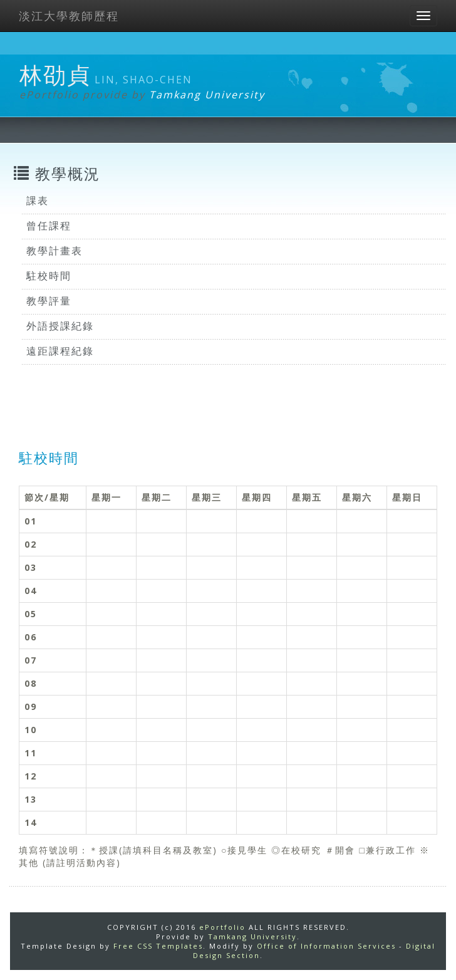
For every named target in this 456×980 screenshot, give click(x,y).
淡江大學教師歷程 (69, 16)
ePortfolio (222, 927)
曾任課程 (49, 226)
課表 (38, 201)
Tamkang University (207, 95)
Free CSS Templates (158, 946)
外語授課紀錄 (60, 326)
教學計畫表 (54, 251)
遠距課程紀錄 (60, 351)
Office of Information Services (326, 946)
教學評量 (49, 301)
